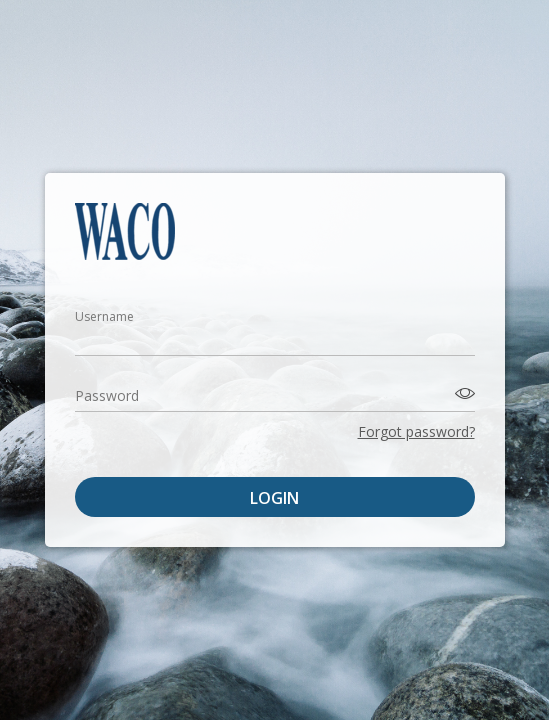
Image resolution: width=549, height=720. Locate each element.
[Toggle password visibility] (462, 393)
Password (107, 395)
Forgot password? (416, 431)
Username (104, 316)
